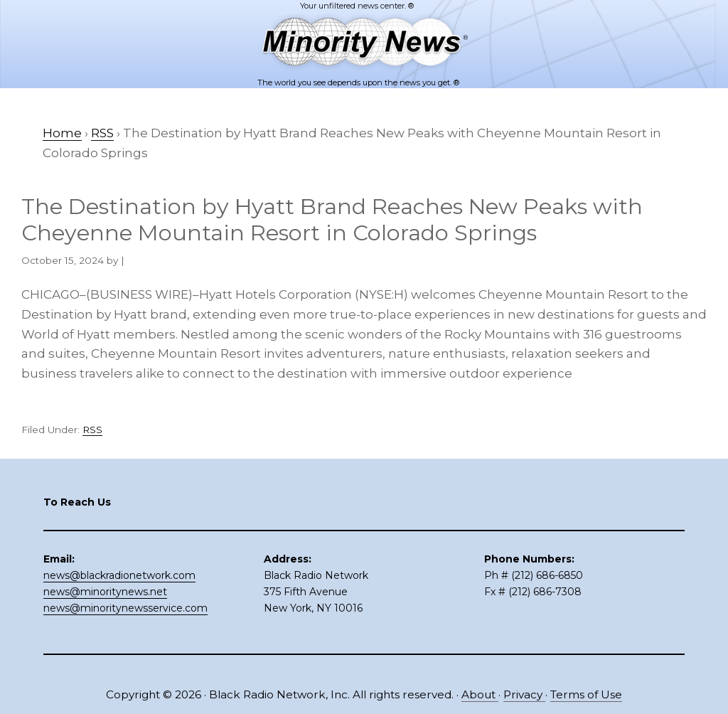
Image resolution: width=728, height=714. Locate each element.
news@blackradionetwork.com (119, 575)
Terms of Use (586, 694)
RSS (92, 430)
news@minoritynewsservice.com (125, 608)
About (480, 694)
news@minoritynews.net (105, 592)
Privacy (524, 694)
